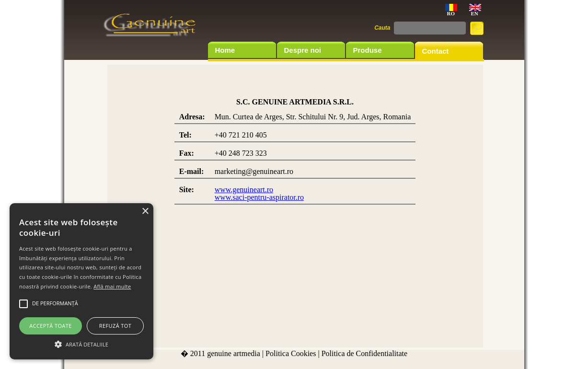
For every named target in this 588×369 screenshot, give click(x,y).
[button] (81, 343)
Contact (436, 51)
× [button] (145, 212)
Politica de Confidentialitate (365, 353)
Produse (368, 50)
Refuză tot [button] (115, 326)
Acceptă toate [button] (50, 326)
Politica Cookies (291, 353)
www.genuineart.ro (244, 190)
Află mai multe (112, 286)
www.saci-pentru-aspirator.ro (259, 197)
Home (225, 50)
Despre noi (303, 50)
